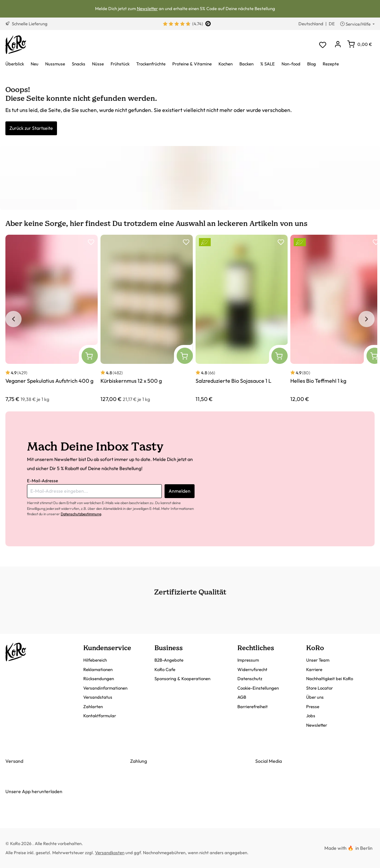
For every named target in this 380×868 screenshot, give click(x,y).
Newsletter (147, 8)
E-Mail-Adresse (42, 481)
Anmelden (180, 491)
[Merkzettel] (323, 45)
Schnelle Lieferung (26, 24)
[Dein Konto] (338, 45)
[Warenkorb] (360, 44)
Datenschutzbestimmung (81, 514)
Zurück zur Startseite (31, 128)
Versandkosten (110, 852)
